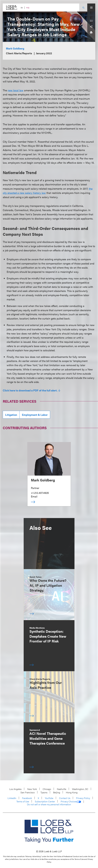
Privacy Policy (83, 798)
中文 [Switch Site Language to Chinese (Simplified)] (28, 8)
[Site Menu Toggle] (91, 8)
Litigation (11, 415)
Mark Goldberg (15, 48)
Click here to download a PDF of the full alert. (30, 390)
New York (32, 789)
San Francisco (28, 792)
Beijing (57, 792)
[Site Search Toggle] (83, 8)
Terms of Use (23, 801)
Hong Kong (72, 792)
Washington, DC (80, 789)
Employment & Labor (35, 415)
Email (34, 496)
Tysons (44, 792)
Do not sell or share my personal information (49, 804)
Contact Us (65, 798)
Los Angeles (15, 789)
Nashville (62, 789)
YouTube (49, 798)
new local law (16, 90)
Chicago (47, 789)
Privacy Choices (71, 801)
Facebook (27, 798)
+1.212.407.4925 (40, 493)
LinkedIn (12, 798)
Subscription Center (45, 801)
